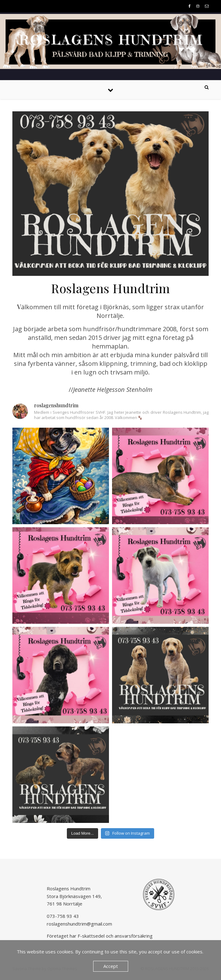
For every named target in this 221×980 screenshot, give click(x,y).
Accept (111, 966)
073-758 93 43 (63, 916)
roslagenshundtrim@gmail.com (79, 924)
